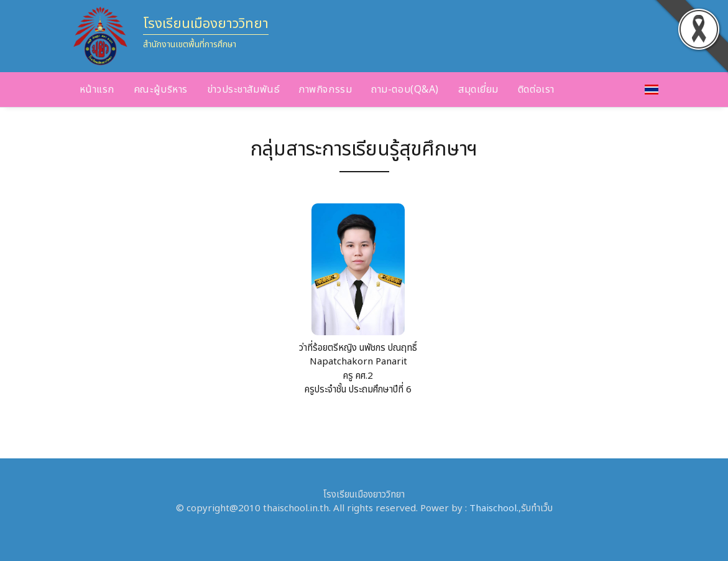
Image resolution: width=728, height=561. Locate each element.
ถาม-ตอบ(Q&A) (405, 90)
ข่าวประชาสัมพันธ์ (243, 90)
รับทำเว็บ (537, 508)
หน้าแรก (97, 90)
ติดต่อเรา (536, 90)
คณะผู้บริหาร (161, 90)
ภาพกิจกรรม (325, 90)
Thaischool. (494, 508)
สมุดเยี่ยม (478, 90)
